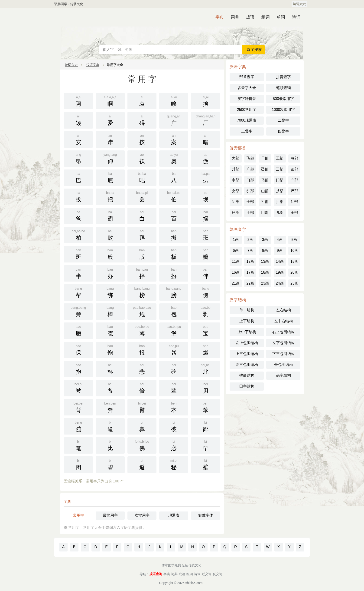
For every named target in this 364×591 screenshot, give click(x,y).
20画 (294, 272)
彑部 (294, 169)
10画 (294, 251)
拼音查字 (283, 77)
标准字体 (206, 515)
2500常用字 (247, 110)
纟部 (294, 202)
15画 (294, 261)
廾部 (236, 169)
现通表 (174, 515)
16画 (236, 272)
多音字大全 (247, 88)
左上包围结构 (247, 343)
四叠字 (283, 131)
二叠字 (283, 120)
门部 (280, 180)
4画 (280, 240)
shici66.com (194, 583)
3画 (265, 240)
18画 (265, 272)
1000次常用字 (283, 110)
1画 (236, 240)
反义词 (218, 574)
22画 (250, 283)
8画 (265, 251)
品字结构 (283, 375)
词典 (235, 17)
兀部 (280, 213)
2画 (250, 240)
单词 (281, 17)
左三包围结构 (247, 365)
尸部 (294, 191)
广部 (250, 169)
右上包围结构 (283, 332)
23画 (265, 283)
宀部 (294, 180)
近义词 (207, 574)
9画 (280, 251)
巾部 (236, 180)
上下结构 (247, 321)
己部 (265, 169)
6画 (236, 251)
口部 (250, 180)
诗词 (296, 17)
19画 (280, 272)
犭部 (250, 191)
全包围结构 (283, 365)
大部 (236, 158)
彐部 (280, 169)
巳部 (236, 213)
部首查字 (247, 77)
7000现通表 (247, 120)
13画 (265, 261)
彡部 (280, 191)
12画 (250, 261)
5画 (294, 240)
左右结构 (283, 310)
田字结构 (247, 386)
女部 (236, 191)
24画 (280, 283)
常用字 (78, 515)
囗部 (265, 213)
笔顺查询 (283, 88)
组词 (266, 17)
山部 (265, 191)
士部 (250, 202)
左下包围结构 (283, 343)
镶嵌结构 (247, 375)
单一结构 (247, 310)
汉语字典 (182, 27)
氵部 (280, 202)
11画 (236, 261)
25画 (294, 283)
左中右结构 (283, 321)
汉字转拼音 (247, 99)
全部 (294, 213)
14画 (280, 261)
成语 (250, 17)
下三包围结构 (283, 354)
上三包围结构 (247, 354)
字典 (220, 17)
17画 (250, 272)
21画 (236, 283)
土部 (250, 213)
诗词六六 (299, 4)
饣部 (236, 202)
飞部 (250, 158)
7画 (250, 251)
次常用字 (142, 515)
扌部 (265, 202)
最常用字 (110, 515)
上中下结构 (247, 332)
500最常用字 (283, 99)
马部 (265, 180)
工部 (280, 158)
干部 (265, 158)
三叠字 (247, 131)
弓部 (294, 158)
